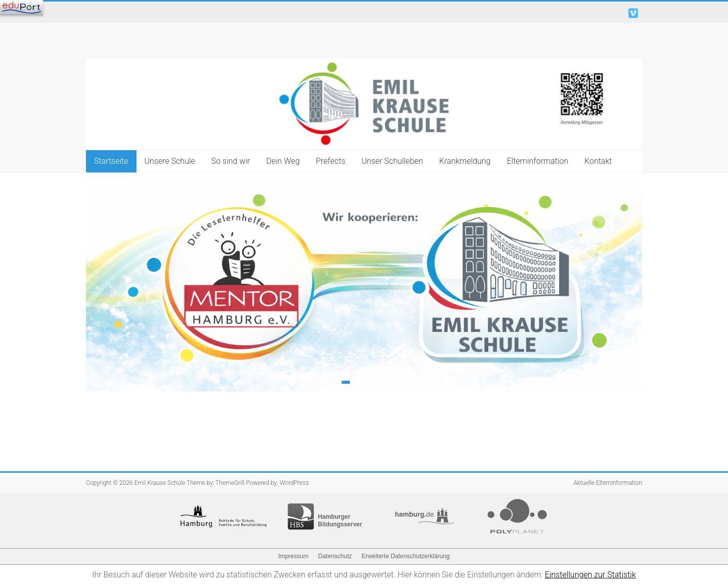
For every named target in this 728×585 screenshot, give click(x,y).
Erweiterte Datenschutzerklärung (405, 556)
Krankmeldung (465, 161)
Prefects (331, 161)
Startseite (111, 161)
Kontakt (598, 161)
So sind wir (231, 161)
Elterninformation (537, 161)
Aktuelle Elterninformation (608, 483)
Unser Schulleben (392, 161)
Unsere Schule (170, 161)
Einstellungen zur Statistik (590, 575)
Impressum (293, 556)
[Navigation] (21, 8)
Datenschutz (335, 556)
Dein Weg (283, 161)
